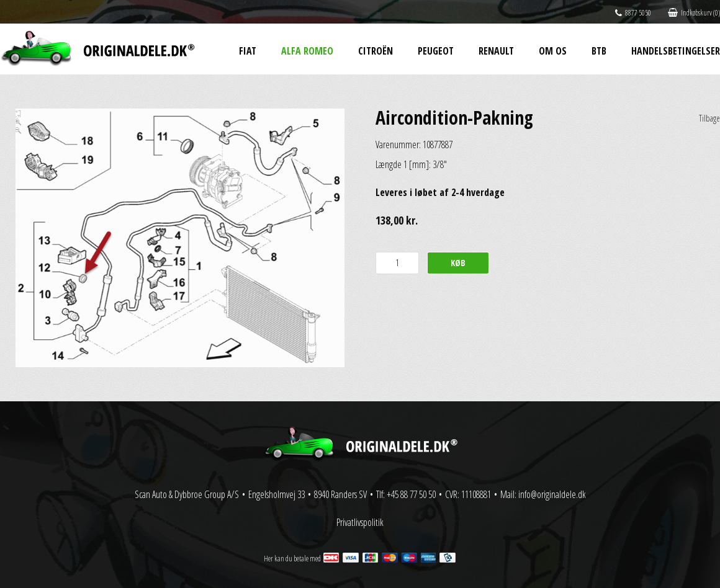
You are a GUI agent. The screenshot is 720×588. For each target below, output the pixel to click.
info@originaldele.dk (552, 494)
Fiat (248, 51)
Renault (496, 51)
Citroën (376, 51)
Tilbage (709, 118)
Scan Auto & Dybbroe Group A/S (187, 494)
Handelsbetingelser (676, 51)
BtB (599, 51)
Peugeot (436, 51)
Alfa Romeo (307, 51)
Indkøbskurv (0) (694, 13)
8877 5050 (633, 13)
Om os (553, 51)
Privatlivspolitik (360, 522)
